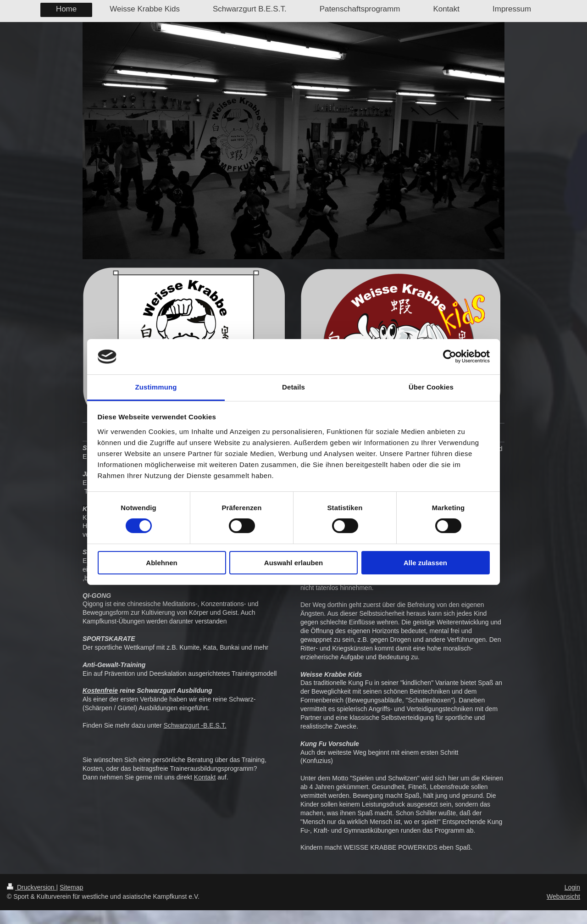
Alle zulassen (425, 563)
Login (572, 887)
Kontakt (205, 777)
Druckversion (31, 887)
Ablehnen (161, 563)
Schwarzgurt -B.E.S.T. (195, 725)
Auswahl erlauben (293, 563)
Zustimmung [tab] (156, 387)
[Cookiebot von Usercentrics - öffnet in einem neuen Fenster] (450, 356)
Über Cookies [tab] (431, 387)
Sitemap (71, 887)
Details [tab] (293, 387)
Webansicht (563, 896)
